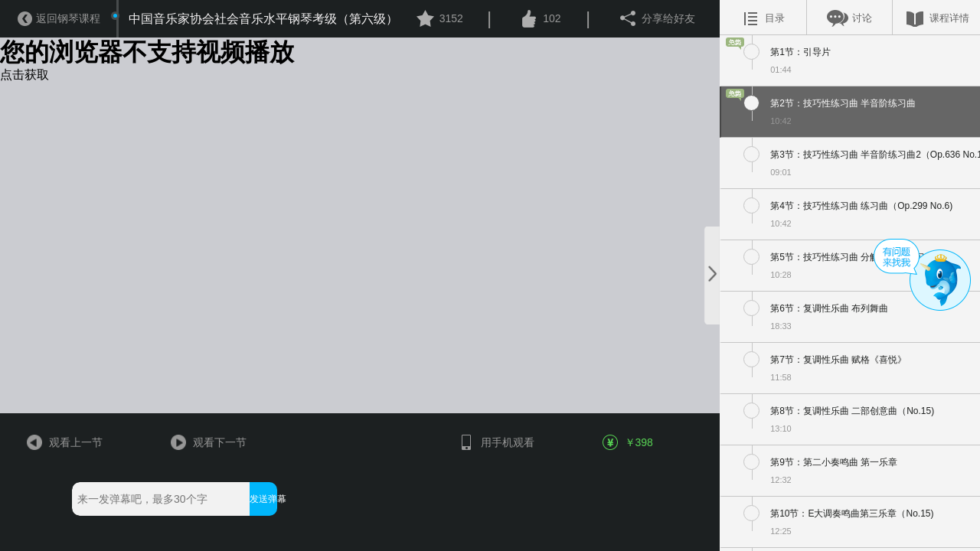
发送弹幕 (263, 499)
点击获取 (24, 75)
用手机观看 (496, 442)
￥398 (629, 442)
